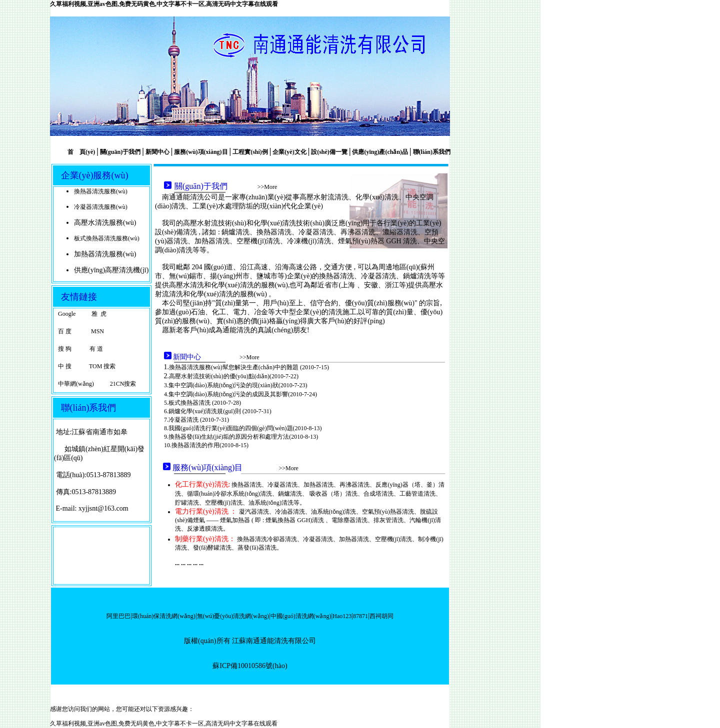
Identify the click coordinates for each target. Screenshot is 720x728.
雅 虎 (99, 314)
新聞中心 (157, 152)
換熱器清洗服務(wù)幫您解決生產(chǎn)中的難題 (234, 367)
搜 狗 (65, 349)
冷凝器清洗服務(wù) (101, 207)
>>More (267, 187)
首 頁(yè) (81, 152)
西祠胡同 (381, 616)
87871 (360, 616)
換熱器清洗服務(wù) (101, 191)
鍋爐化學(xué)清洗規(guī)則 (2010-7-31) (220, 411)
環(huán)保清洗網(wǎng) (164, 616)
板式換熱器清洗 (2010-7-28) (205, 403)
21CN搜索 (123, 384)
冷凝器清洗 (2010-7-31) (199, 420)
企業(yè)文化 (289, 152)
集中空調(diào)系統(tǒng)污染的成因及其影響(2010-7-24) (243, 394)
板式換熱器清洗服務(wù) (107, 238)
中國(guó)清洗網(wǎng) (301, 616)
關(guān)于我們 (120, 152)
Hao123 (342, 616)
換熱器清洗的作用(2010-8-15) (210, 445)
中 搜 (65, 366)
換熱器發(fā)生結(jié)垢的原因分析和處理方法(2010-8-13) (243, 437)
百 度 (65, 331)
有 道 (96, 349)
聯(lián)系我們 (431, 152)
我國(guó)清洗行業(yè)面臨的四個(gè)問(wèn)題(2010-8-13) (245, 428)
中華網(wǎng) (76, 384)
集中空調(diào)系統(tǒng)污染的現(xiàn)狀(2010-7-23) (238, 385)
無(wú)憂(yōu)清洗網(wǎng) (233, 616)
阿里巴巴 (118, 616)
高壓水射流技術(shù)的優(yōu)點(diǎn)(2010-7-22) (234, 376)
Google (67, 314)
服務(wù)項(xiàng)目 (201, 152)
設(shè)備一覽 (329, 152)
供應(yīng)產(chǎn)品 (380, 152)
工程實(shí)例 (250, 152)
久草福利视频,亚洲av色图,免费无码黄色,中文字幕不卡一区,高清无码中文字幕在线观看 (164, 4)
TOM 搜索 (101, 366)
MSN (97, 331)
